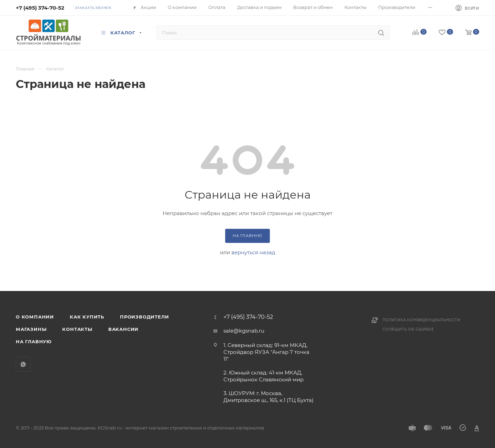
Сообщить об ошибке (408, 329)
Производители (144, 317)
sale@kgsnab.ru (244, 331)
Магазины (31, 329)
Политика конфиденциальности (421, 320)
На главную (34, 341)
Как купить (87, 317)
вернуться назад (253, 252)
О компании (35, 317)
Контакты (77, 329)
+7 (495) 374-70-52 (40, 8)
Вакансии (123, 329)
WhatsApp (23, 364)
